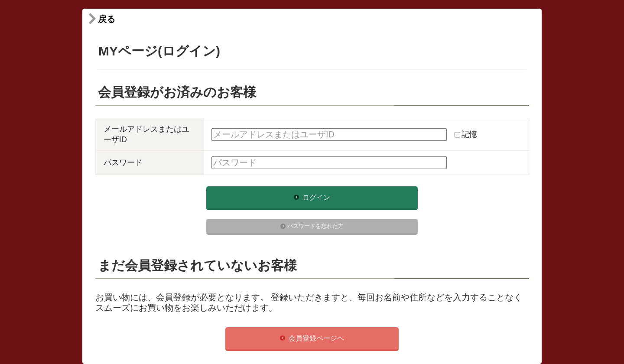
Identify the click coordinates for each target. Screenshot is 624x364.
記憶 (469, 134)
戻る (101, 19)
